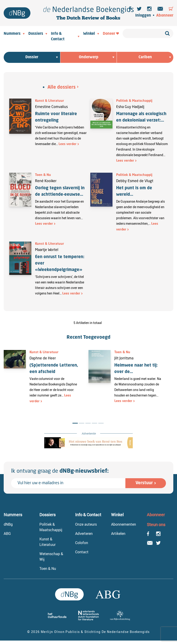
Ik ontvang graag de (60, 471)
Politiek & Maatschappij (134, 101)
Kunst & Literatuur (50, 101)
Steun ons (156, 525)
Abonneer (165, 16)
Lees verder (68, 144)
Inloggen (143, 16)
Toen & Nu (43, 175)
